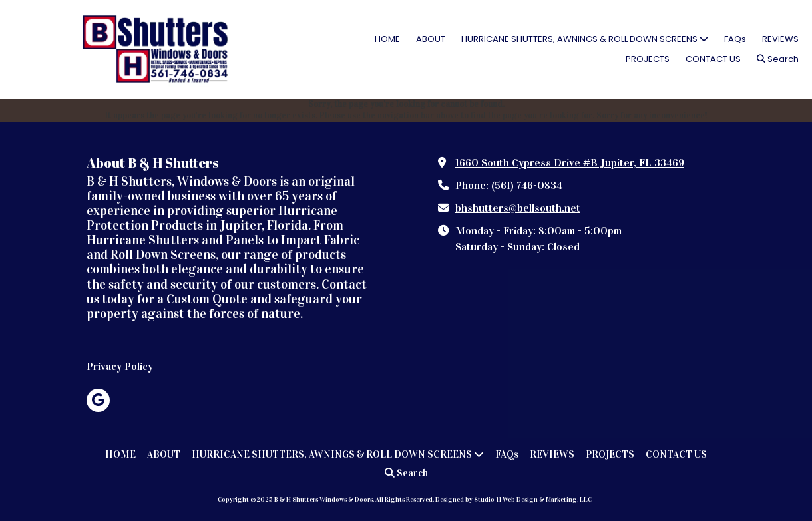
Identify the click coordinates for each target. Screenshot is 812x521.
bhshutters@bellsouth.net (518, 208)
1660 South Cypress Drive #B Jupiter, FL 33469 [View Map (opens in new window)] (570, 163)
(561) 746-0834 (527, 185)
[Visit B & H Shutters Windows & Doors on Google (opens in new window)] (98, 400)
